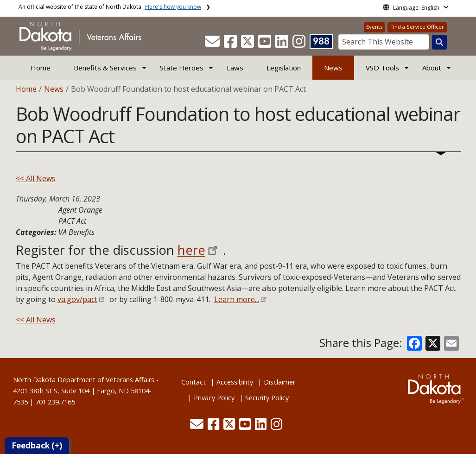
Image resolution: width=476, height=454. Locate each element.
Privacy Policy (214, 398)
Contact (194, 382)
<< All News (36, 178)
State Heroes (182, 68)
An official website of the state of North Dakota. (110, 7)
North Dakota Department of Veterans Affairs (84, 380)
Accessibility (235, 382)
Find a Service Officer (417, 27)
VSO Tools (382, 68)
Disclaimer (279, 382)
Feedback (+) (37, 445)
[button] (213, 44)
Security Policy (267, 398)
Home (41, 68)
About (432, 68)
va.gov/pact (77, 299)
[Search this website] (439, 42)
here (191, 250)
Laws (235, 68)
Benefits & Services (105, 68)
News (333, 68)
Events (374, 27)
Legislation (284, 68)
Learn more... (237, 299)
